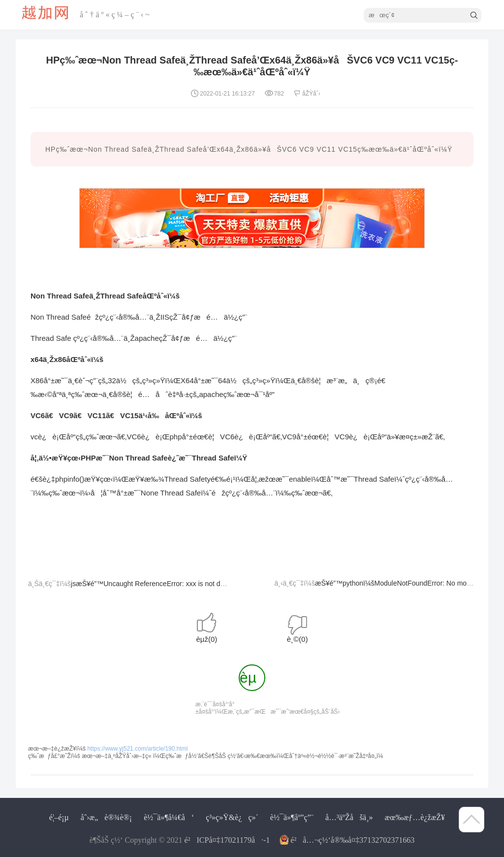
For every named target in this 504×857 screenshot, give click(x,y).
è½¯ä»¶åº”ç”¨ (292, 817)
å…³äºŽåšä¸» (349, 817)
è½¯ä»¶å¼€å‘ (169, 817)
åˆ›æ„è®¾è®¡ (106, 817)
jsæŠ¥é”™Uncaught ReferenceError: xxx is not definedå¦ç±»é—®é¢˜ (179, 584)
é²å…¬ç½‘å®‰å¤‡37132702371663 (352, 840)
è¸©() (298, 639)
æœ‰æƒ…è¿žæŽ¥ (415, 817)
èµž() (206, 639)
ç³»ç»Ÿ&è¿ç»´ (232, 817)
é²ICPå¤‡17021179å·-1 (227, 840)
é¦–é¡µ (59, 817)
